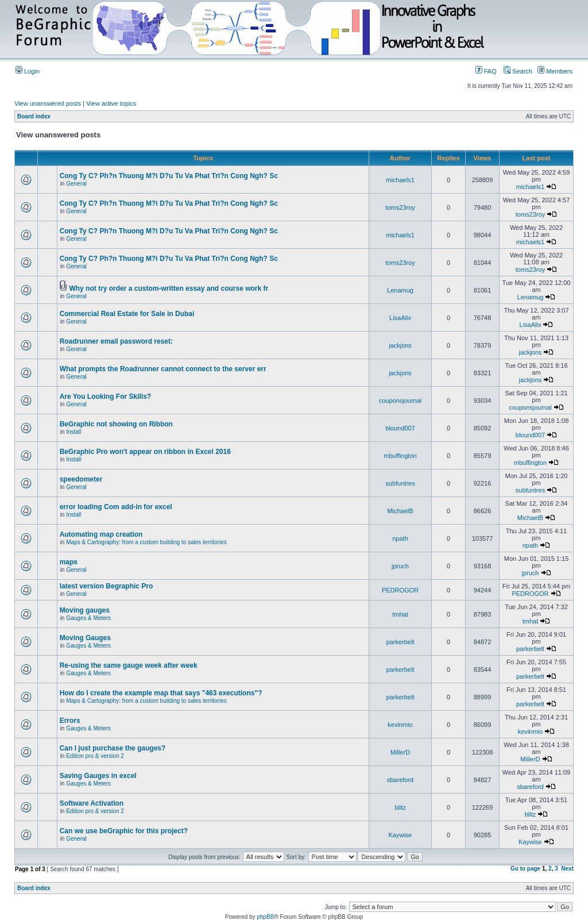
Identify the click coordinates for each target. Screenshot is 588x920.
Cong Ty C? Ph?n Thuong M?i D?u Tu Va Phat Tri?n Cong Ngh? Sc (169, 176)
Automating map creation (101, 534)
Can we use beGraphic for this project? (124, 831)
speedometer (81, 479)
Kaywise (401, 835)
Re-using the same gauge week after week (129, 665)
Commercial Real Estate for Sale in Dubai (127, 314)
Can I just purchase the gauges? (113, 748)
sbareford (400, 780)
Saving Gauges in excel (98, 776)
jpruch (400, 566)
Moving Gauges (85, 638)
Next (567, 869)
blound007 (400, 428)
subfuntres (400, 483)
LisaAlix (400, 318)
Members (555, 71)
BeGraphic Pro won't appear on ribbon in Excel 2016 (145, 452)
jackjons (400, 345)
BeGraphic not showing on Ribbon (116, 424)
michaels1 (400, 180)
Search (518, 71)
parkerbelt (401, 642)
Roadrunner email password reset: (116, 341)
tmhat (400, 614)
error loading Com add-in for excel (116, 507)
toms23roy (400, 207)
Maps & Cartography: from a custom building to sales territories (146, 542)
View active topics (111, 103)
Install (73, 432)
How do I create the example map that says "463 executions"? (161, 693)
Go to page (525, 869)
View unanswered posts (48, 103)
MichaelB (400, 511)
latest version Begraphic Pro (107, 586)
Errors (70, 721)
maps (69, 562)
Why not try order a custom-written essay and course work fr (169, 288)
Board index (34, 116)
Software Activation (92, 803)
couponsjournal (401, 401)
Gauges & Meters (88, 618)
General (76, 184)
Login (28, 71)
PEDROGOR (400, 590)
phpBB (265, 917)
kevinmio (400, 725)
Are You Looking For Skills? (106, 397)
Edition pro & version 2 (95, 756)
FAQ (486, 71)
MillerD (400, 752)
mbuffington (400, 456)
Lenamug (400, 290)
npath (400, 538)
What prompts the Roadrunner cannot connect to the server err (163, 369)
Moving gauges (85, 610)
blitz (400, 807)
